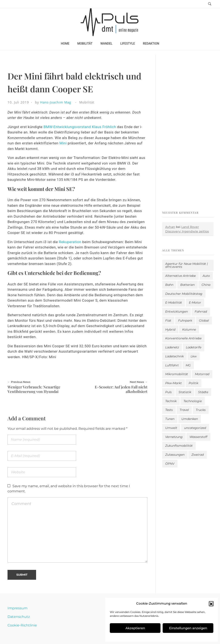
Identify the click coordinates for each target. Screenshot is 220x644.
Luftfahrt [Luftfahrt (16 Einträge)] (172, 365)
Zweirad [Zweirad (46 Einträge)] (198, 455)
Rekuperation (71, 242)
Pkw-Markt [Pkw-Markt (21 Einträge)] (173, 383)
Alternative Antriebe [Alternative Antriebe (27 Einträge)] (180, 276)
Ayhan (170, 227)
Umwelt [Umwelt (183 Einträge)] (171, 428)
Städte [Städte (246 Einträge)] (203, 392)
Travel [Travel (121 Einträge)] (184, 410)
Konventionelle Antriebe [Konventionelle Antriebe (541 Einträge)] (183, 338)
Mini (63, 143)
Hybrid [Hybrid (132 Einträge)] (170, 329)
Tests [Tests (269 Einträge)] (169, 410)
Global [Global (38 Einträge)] (204, 321)
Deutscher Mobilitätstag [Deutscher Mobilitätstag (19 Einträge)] (184, 294)
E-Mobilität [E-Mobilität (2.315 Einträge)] (174, 303)
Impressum (18, 608)
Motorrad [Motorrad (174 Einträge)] (202, 374)
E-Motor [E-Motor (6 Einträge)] (195, 303)
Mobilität (87, 102)
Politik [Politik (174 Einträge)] (193, 383)
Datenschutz (19, 617)
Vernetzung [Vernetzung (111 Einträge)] (174, 437)
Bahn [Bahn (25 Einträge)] (169, 285)
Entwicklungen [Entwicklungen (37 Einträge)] (176, 312)
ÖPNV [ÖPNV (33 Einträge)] (170, 464)
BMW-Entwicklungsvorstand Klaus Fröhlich (80, 127)
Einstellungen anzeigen (188, 628)
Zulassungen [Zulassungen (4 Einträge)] (175, 455)
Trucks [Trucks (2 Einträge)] (201, 410)
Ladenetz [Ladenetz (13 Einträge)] (172, 347)
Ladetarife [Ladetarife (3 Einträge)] (194, 347)
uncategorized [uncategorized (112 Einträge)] (195, 428)
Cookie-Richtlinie (22, 625)
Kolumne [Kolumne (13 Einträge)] (189, 329)
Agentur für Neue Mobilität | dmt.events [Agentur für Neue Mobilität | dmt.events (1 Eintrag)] (186, 265)
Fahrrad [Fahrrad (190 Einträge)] (201, 312)
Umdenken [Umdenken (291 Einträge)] (190, 419)
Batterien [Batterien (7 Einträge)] (187, 285)
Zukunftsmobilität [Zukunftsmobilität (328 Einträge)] (179, 446)
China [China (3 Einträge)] (206, 285)
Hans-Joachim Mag (56, 102)
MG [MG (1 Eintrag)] (188, 365)
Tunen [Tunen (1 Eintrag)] (170, 419)
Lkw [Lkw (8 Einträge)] (194, 356)
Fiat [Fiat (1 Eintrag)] (168, 321)
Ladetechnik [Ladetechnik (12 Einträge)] (174, 356)
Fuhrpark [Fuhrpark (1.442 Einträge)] (185, 321)
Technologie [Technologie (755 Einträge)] (193, 401)
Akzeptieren (135, 628)
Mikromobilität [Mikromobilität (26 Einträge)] (177, 374)
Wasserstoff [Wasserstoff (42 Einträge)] (198, 437)
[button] (211, 604)
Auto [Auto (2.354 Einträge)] (206, 276)
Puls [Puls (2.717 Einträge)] (168, 392)
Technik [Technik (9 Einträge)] (171, 401)
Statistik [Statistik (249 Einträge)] (185, 392)
